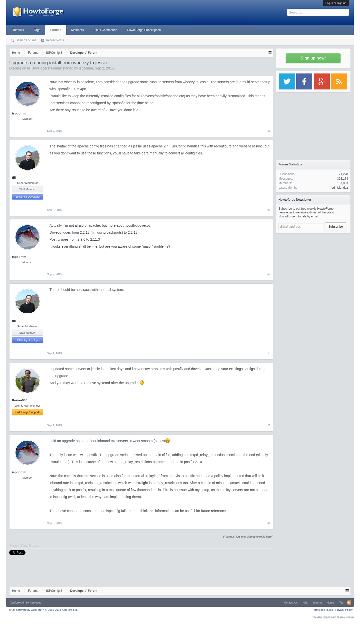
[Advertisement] (313, 267)
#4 (269, 353)
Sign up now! (313, 58)
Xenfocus (35, 603)
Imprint (317, 603)
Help (306, 603)
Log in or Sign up (336, 3)
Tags (37, 30)
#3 (269, 274)
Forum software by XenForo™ (43, 610)
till (14, 178)
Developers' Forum (46, 68)
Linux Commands (105, 30)
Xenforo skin (18, 603)
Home (330, 603)
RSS (349, 603)
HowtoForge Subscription (144, 30)
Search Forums (26, 40)
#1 (269, 131)
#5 (269, 425)
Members (77, 30)
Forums (56, 30)
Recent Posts (55, 40)
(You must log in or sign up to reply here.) (248, 537)
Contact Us (291, 603)
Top (341, 603)
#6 (269, 523)
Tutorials (18, 30)
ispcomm (86, 68)
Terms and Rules (323, 610)
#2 (269, 210)
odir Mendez (340, 188)
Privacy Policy (344, 610)
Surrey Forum (345, 617)
